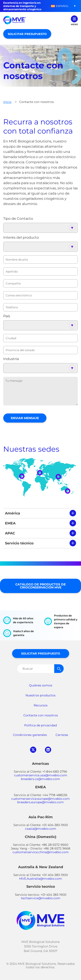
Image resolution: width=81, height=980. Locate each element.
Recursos (41, 705)
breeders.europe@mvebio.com (40, 802)
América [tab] (13, 513)
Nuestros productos (40, 695)
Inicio (7, 102)
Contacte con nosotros (41, 715)
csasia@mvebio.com (41, 829)
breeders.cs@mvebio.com (40, 779)
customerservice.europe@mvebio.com (40, 799)
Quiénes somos (41, 685)
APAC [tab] (10, 533)
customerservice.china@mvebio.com (41, 852)
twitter (33, 750)
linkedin (48, 750)
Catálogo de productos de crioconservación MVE (40, 586)
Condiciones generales (30, 735)
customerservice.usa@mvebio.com (41, 775)
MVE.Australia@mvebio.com (41, 879)
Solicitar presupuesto (27, 34)
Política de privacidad (40, 725)
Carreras (62, 735)
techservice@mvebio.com (41, 898)
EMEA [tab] (10, 523)
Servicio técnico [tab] (19, 543)
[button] (60, 6)
